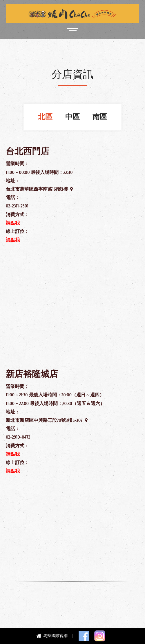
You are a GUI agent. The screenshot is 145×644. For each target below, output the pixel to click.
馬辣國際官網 (52, 636)
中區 (72, 117)
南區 (100, 117)
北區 (45, 117)
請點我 (13, 223)
